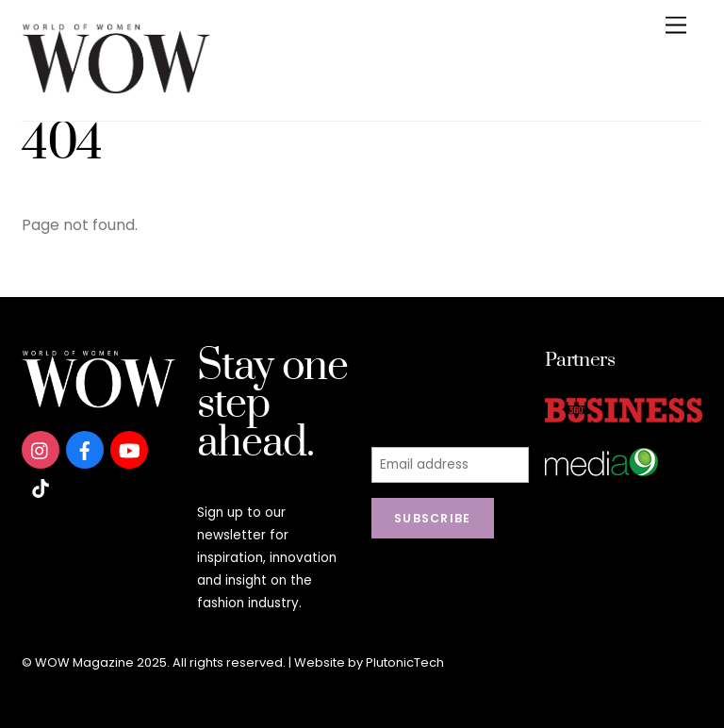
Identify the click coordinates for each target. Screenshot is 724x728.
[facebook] (85, 449)
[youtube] (129, 449)
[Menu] (676, 26)
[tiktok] (41, 487)
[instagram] (41, 449)
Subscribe (433, 518)
